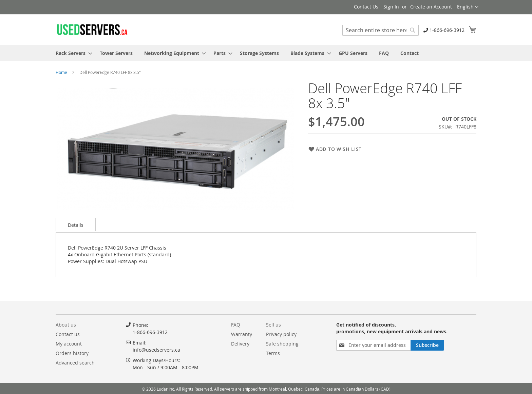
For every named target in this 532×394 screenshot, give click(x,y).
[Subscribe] (427, 345)
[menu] (266, 53)
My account (69, 344)
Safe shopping (282, 344)
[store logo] (92, 29)
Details (76, 225)
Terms (273, 353)
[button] (468, 7)
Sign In (391, 7)
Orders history (72, 353)
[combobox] (381, 30)
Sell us (273, 325)
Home (61, 72)
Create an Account (431, 7)
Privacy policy (281, 334)
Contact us (68, 334)
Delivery (240, 344)
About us (66, 325)
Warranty (242, 334)
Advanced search (75, 363)
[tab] (76, 224)
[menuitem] (72, 53)
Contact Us (366, 7)
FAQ (236, 325)
